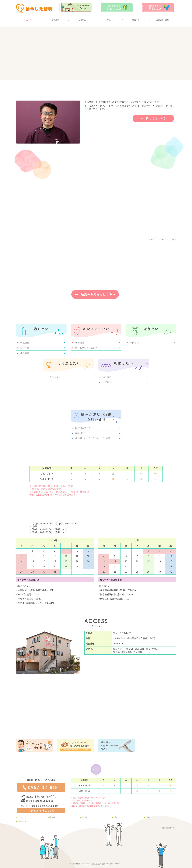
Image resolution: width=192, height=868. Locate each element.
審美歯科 (80, 343)
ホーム (29, 20)
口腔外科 (25, 348)
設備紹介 (136, 20)
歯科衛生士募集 (163, 20)
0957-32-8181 (120, 644)
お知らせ (109, 20)
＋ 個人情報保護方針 (168, 828)
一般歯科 (25, 343)
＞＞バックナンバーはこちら (162, 239)
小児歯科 (25, 353)
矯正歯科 (107, 377)
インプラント (54, 377)
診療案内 (82, 20)
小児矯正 (107, 382)
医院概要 (55, 20)
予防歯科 (134, 343)
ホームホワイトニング (86, 348)
